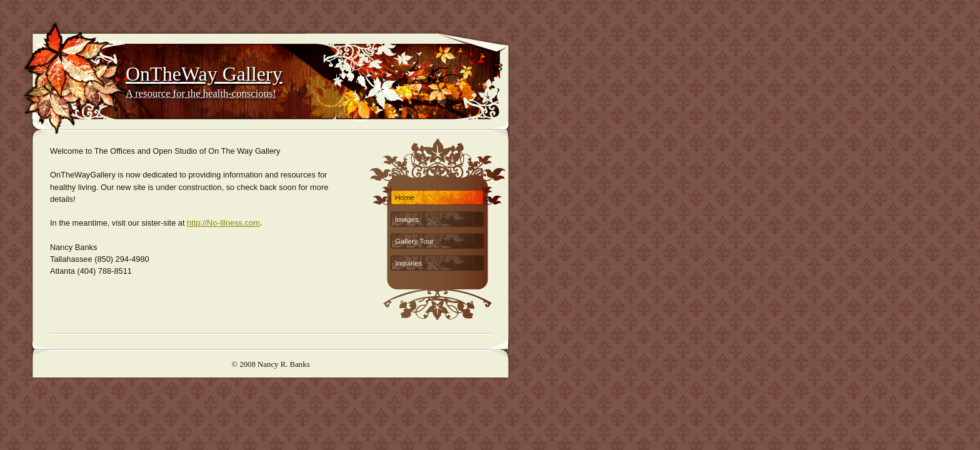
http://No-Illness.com (223, 223)
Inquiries (409, 263)
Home (405, 197)
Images (407, 219)
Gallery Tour (414, 241)
